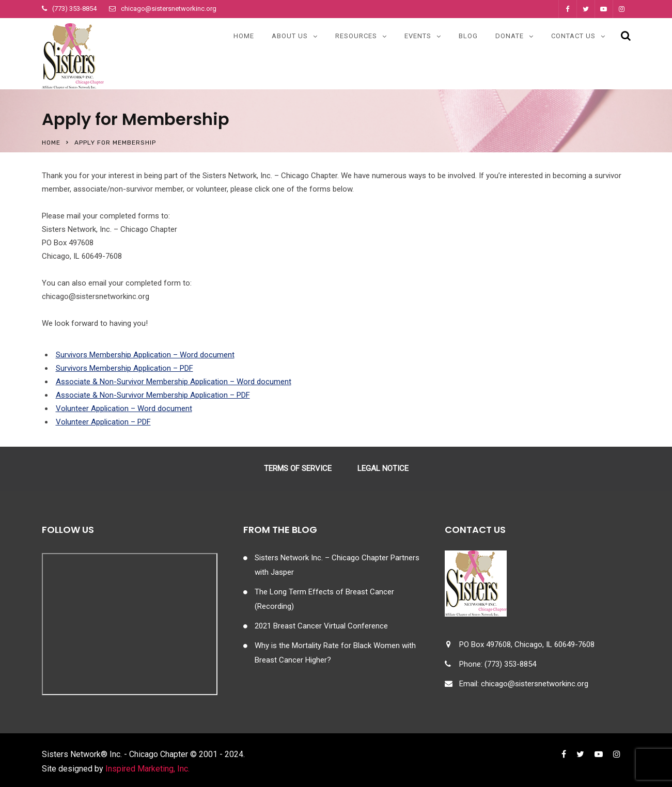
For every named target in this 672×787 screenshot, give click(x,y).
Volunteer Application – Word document (124, 408)
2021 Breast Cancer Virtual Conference (321, 626)
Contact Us (573, 36)
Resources (356, 36)
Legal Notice (383, 468)
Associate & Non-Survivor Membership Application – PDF (153, 395)
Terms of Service (298, 468)
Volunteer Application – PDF (103, 422)
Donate (510, 36)
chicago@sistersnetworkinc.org (169, 9)
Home (244, 36)
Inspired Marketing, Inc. (147, 769)
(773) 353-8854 (74, 9)
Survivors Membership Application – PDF (124, 368)
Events (418, 36)
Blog (468, 36)
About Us (290, 36)
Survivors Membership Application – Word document (145, 355)
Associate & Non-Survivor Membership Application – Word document (174, 382)
